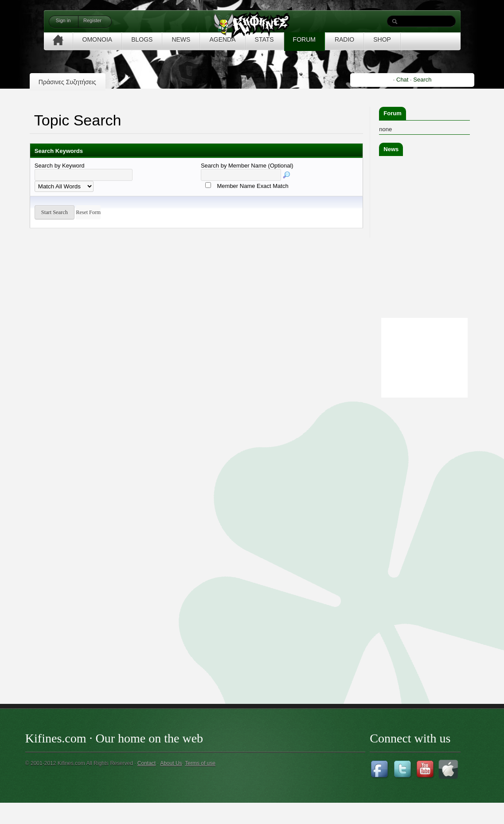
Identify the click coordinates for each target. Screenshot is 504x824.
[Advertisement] (440, 533)
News (391, 149)
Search (422, 80)
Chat (402, 80)
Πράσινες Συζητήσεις (67, 82)
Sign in (63, 20)
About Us (171, 763)
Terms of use (200, 763)
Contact (147, 763)
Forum (392, 113)
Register (92, 20)
